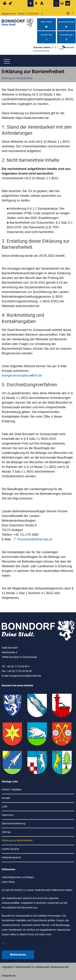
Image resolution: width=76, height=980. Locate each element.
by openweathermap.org (41, 51)
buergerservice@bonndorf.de (25, 676)
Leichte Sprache (10, 849)
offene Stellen (46, 24)
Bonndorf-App (47, 37)
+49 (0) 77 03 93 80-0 (28, 14)
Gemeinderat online (66, 24)
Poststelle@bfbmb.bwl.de (35, 539)
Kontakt (6, 798)
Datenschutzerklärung (13, 823)
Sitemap (6, 832)
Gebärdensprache (11, 857)
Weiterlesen (18, 955)
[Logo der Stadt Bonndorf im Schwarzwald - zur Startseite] (19, 22)
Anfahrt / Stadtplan (12, 789)
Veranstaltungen (66, 37)
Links (5, 806)
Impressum (8, 815)
